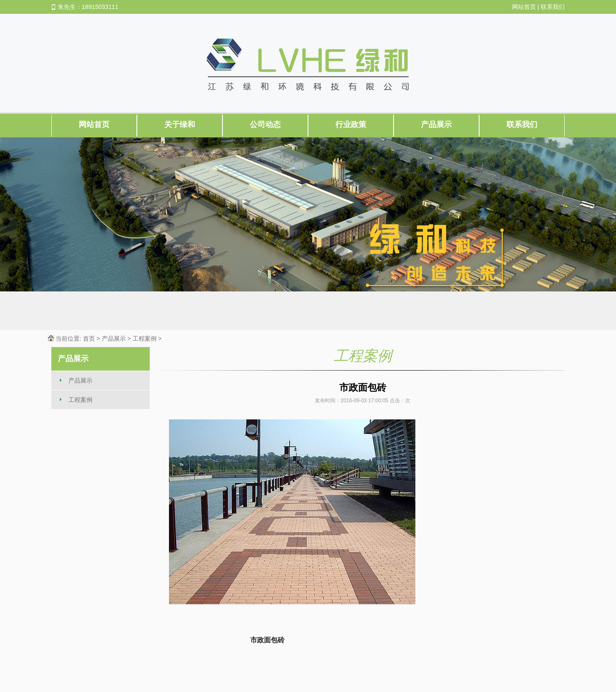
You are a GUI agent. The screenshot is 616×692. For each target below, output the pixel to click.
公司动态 (265, 125)
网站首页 (524, 7)
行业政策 (351, 125)
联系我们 (553, 7)
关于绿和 (180, 125)
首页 (89, 339)
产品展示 (436, 125)
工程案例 (145, 339)
